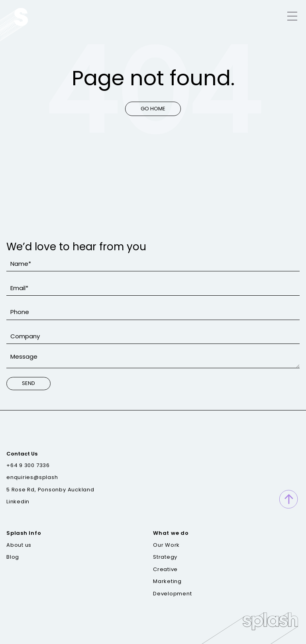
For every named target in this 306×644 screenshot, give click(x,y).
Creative (165, 569)
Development (173, 594)
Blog (13, 557)
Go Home (153, 109)
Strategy (165, 557)
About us (19, 545)
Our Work (166, 545)
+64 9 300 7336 (28, 465)
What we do (171, 533)
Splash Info (24, 533)
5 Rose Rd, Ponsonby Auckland (50, 490)
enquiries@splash (32, 477)
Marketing (167, 581)
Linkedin (18, 502)
